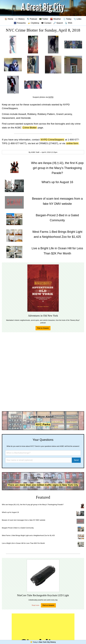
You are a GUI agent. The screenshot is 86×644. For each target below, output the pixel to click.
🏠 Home (9, 19)
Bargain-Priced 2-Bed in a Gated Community (18, 528)
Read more (35, 605)
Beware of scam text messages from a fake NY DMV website (24, 520)
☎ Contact (46, 23)
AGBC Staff (35, 152)
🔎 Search (58, 23)
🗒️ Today (67, 19)
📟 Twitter (44, 19)
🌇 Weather (56, 19)
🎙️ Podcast (32, 19)
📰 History (20, 19)
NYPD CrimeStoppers (52, 140)
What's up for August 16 (10, 512)
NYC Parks (43, 424)
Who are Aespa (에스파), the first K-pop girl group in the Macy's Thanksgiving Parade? (33, 505)
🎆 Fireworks (20, 23)
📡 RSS (69, 23)
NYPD (51, 97)
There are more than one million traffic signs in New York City (43, 485)
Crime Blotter (30, 128)
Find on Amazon (43, 328)
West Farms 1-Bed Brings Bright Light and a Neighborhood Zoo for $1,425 (28, 535)
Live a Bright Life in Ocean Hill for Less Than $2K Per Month (23, 543)
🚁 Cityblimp (33, 23)
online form (72, 143)
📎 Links (77, 19)
